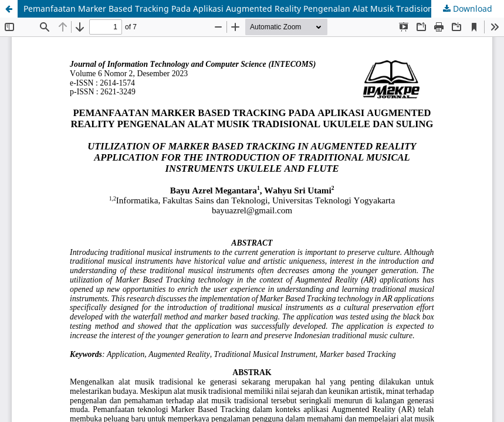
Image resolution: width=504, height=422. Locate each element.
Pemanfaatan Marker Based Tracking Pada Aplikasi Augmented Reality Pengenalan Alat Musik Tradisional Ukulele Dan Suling (264, 8)
